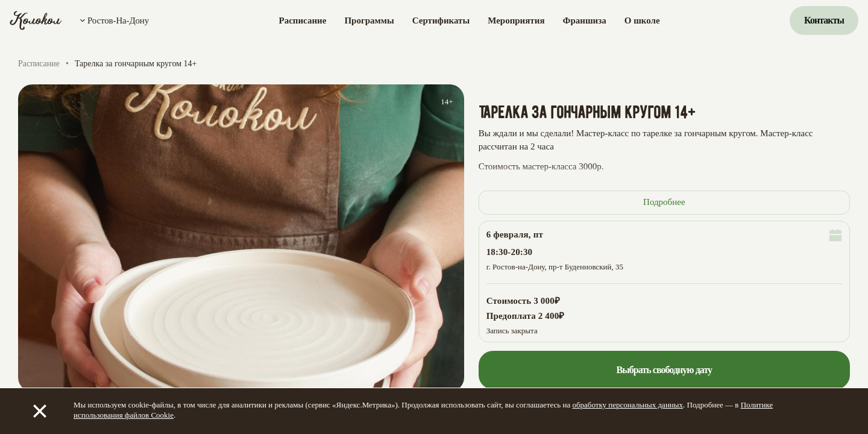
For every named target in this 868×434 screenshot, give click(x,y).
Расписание (303, 20)
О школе (642, 20)
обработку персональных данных (627, 405)
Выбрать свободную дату (664, 370)
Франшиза (585, 20)
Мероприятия (516, 20)
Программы (369, 20)
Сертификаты (441, 20)
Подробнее (664, 202)
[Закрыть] (40, 411)
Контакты (824, 20)
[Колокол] (36, 20)
